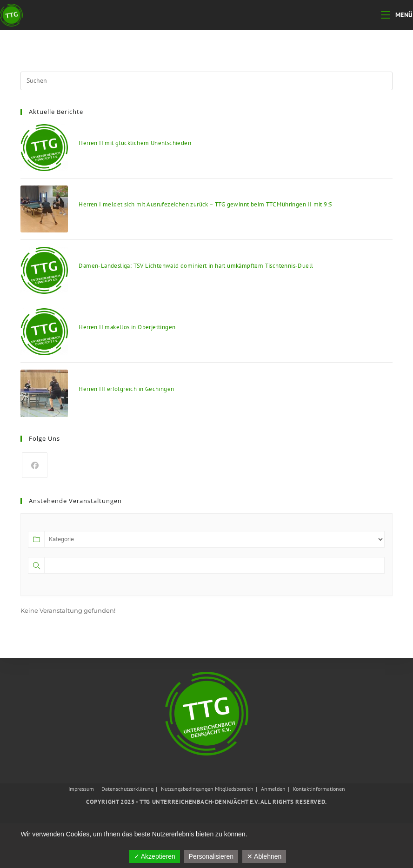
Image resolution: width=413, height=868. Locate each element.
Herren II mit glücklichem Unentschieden (135, 143)
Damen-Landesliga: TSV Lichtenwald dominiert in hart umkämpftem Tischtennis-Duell (196, 266)
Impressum (81, 789)
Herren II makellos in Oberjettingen (127, 327)
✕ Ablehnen (264, 856)
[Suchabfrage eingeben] (206, 81)
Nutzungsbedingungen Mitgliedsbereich (207, 789)
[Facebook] (35, 465)
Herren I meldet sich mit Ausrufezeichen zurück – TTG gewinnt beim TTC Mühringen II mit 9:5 (205, 204)
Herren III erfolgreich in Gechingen (126, 389)
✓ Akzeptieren (155, 856)
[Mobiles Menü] (397, 15)
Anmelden (273, 789)
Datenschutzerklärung (127, 789)
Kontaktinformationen (319, 789)
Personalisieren (211, 856)
